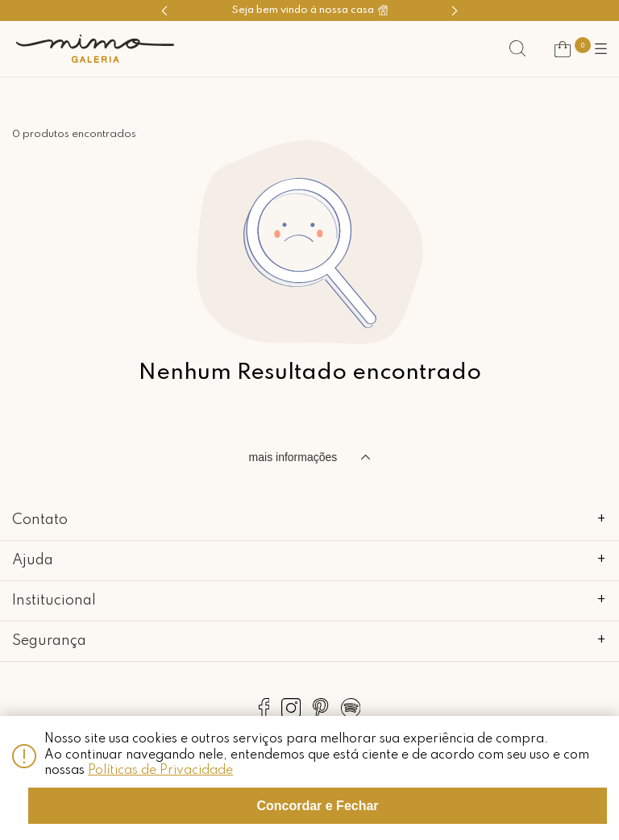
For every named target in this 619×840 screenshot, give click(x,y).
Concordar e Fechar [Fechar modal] (317, 806)
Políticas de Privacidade (160, 771)
